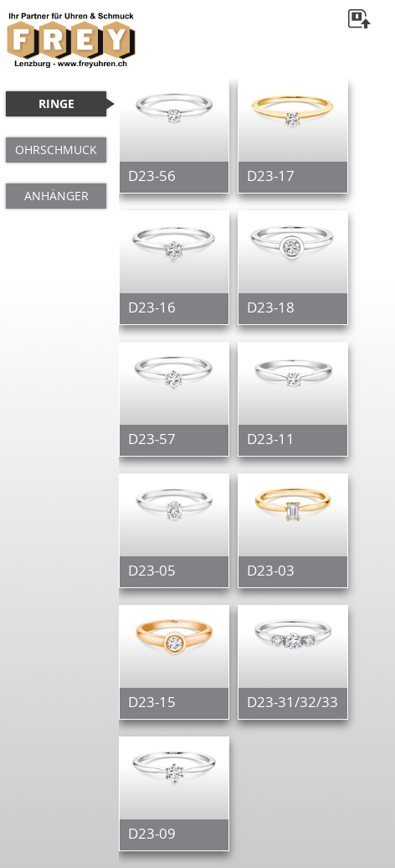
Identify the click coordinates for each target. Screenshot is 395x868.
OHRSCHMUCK (56, 150)
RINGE (56, 103)
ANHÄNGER (56, 196)
